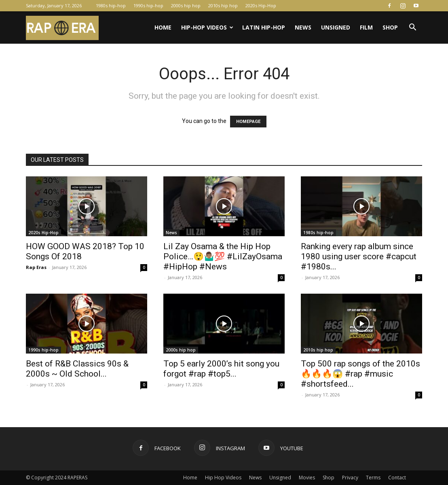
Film (366, 27)
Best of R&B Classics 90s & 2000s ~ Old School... (77, 369)
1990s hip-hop (148, 5)
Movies (307, 478)
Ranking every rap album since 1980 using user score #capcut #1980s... (359, 256)
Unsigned (336, 27)
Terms (373, 478)
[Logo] (62, 28)
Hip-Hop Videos (207, 27)
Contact (397, 478)
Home (163, 27)
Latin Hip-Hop (264, 27)
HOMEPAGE (248, 122)
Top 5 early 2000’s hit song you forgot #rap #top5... (221, 369)
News (303, 27)
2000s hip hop (186, 5)
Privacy (350, 478)
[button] (412, 28)
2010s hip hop (223, 5)
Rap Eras (36, 267)
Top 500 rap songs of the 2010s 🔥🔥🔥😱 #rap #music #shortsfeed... (360, 374)
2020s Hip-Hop (261, 5)
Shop (390, 27)
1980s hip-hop (111, 5)
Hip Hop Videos (223, 478)
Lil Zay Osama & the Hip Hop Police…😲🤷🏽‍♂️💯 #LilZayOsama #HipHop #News (223, 256)
